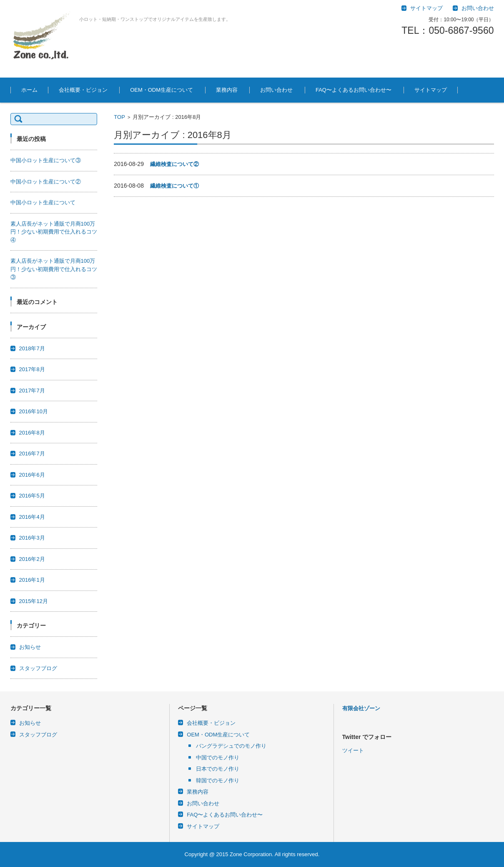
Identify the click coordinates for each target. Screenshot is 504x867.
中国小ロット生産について (43, 202)
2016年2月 (32, 559)
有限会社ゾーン (361, 708)
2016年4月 (32, 517)
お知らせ (30, 647)
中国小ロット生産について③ (46, 160)
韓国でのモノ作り (218, 780)
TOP (119, 117)
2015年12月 (34, 601)
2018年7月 (32, 348)
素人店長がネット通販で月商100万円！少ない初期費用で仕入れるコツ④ (54, 232)
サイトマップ (431, 90)
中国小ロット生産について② (46, 182)
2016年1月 (32, 580)
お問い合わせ (276, 90)
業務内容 (227, 90)
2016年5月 (32, 496)
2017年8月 (32, 369)
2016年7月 (32, 454)
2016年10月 (34, 411)
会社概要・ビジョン (83, 90)
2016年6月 (32, 475)
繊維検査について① (174, 186)
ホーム (29, 90)
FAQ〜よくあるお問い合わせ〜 (354, 90)
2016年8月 (32, 433)
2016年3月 (32, 538)
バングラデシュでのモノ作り (231, 746)
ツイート (353, 750)
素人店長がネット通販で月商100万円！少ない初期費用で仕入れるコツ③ (54, 269)
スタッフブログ (38, 668)
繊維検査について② (174, 164)
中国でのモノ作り (218, 758)
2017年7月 (32, 391)
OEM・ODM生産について (162, 90)
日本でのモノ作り (218, 769)
